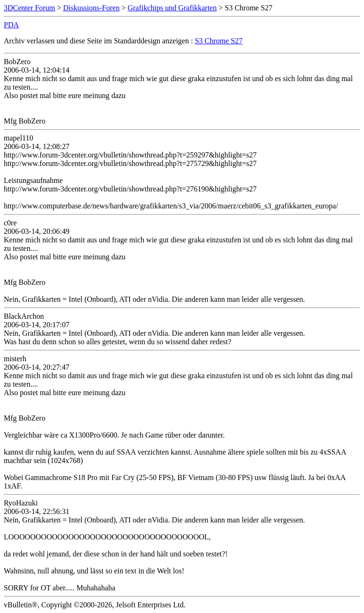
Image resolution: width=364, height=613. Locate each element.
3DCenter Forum (29, 8)
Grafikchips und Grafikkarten (172, 8)
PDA (11, 25)
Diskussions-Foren (91, 8)
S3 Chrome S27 (219, 41)
